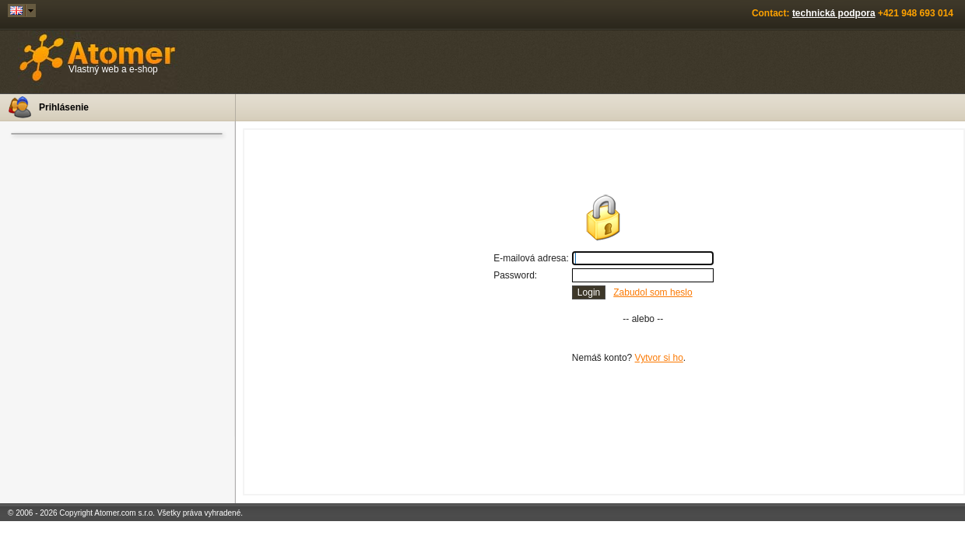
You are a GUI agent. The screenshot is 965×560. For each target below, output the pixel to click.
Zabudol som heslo (653, 292)
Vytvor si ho (659, 358)
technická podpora (834, 13)
